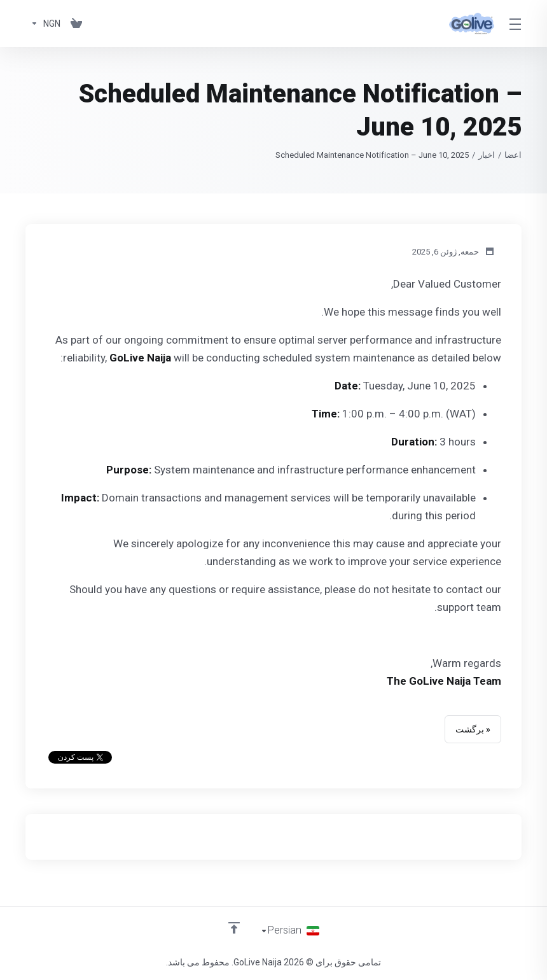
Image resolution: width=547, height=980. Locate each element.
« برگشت (473, 729)
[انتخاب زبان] (290, 930)
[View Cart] (76, 24)
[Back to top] (233, 927)
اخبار (487, 155)
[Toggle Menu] (516, 24)
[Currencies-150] (43, 24)
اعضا (513, 155)
